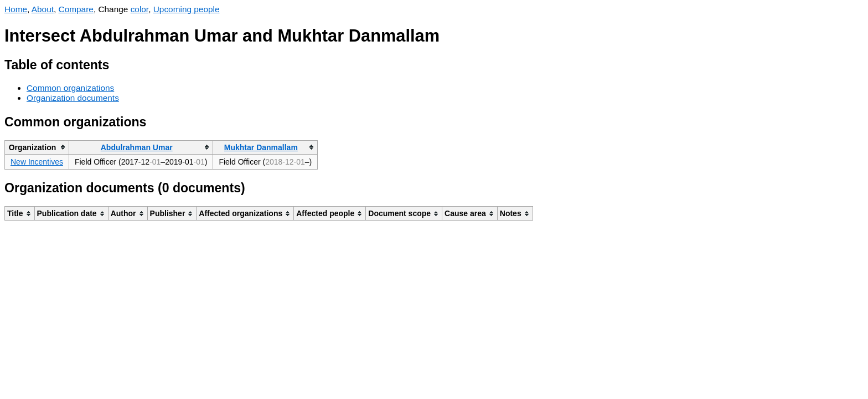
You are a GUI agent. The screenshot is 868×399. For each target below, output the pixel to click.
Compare (76, 9)
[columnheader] (37, 147)
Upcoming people (187, 9)
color (140, 9)
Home (16, 9)
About (43, 9)
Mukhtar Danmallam (261, 147)
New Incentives (37, 162)
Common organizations (70, 88)
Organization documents (73, 98)
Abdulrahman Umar (137, 147)
